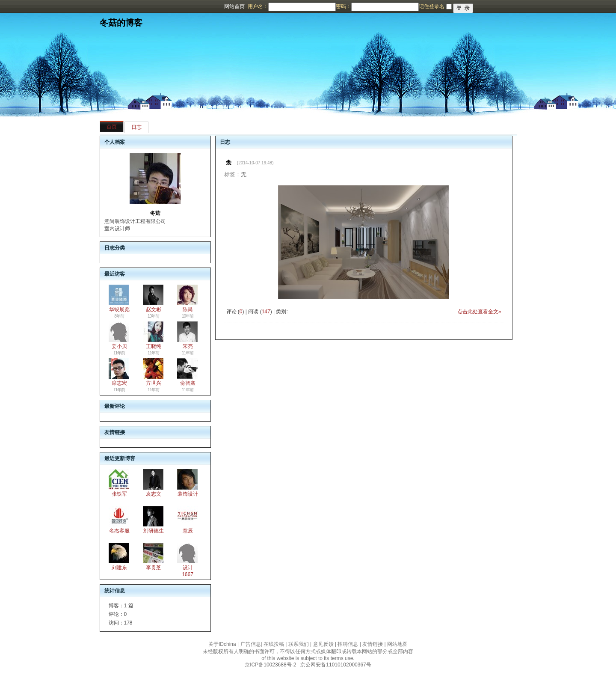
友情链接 (373, 644)
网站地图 (397, 644)
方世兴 (154, 383)
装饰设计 (188, 494)
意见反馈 (323, 644)
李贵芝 (154, 568)
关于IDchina (222, 644)
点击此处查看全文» (479, 312)
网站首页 (234, 6)
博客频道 (41, 6)
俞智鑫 (188, 383)
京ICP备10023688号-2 (270, 665)
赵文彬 (154, 309)
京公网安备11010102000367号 (336, 665)
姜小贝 (119, 346)
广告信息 (251, 644)
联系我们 (299, 644)
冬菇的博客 (121, 23)
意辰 (188, 531)
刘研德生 (154, 531)
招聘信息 (348, 644)
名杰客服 (119, 531)
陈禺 (188, 309)
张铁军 (119, 494)
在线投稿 (274, 644)
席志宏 (119, 383)
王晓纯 (154, 346)
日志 (136, 127)
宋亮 (188, 346)
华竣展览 (119, 309)
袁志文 (154, 494)
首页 (112, 127)
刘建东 (119, 568)
